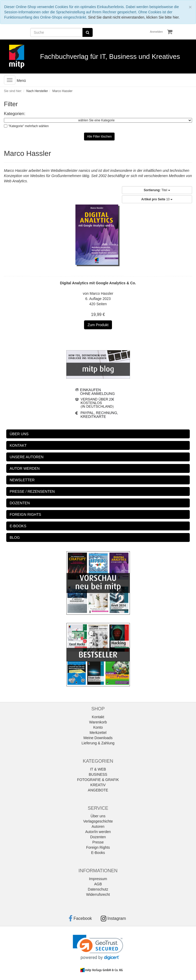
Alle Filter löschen (99, 137)
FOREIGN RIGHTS (25, 514)
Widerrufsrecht (98, 894)
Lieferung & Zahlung (98, 743)
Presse (98, 842)
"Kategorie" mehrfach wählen (29, 126)
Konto (98, 727)
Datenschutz (98, 889)
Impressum (98, 879)
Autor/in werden (98, 832)
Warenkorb (98, 722)
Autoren (98, 826)
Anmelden (156, 32)
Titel (157, 190)
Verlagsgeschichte (98, 821)
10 (157, 199)
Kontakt (98, 717)
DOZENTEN (20, 503)
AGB (98, 884)
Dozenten (98, 837)
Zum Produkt (98, 325)
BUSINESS (98, 774)
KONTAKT (18, 445)
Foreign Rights (98, 847)
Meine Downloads (98, 738)
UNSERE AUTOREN (27, 457)
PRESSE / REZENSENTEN (32, 491)
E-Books (98, 853)
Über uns (98, 816)
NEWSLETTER (22, 480)
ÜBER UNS (19, 434)
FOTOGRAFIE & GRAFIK (98, 780)
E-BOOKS (18, 526)
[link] (98, 947)
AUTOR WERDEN (25, 468)
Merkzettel (98, 733)
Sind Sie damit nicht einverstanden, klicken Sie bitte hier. (134, 17)
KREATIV (98, 785)
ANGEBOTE (98, 790)
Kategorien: (15, 114)
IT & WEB (98, 769)
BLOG (15, 537)
